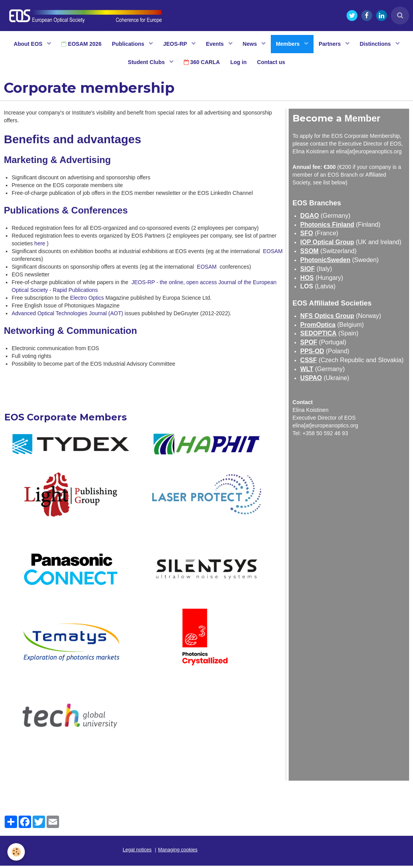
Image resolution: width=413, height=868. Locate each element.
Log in (239, 64)
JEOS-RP (175, 45)
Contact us (273, 64)
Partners (334, 45)
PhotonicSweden (325, 262)
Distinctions (381, 45)
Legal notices (137, 852)
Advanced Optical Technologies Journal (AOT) (67, 316)
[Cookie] (17, 852)
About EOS (24, 45)
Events (216, 45)
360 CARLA (201, 64)
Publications (126, 45)
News (252, 45)
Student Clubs (145, 64)
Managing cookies (178, 852)
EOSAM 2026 (78, 45)
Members (291, 45)
